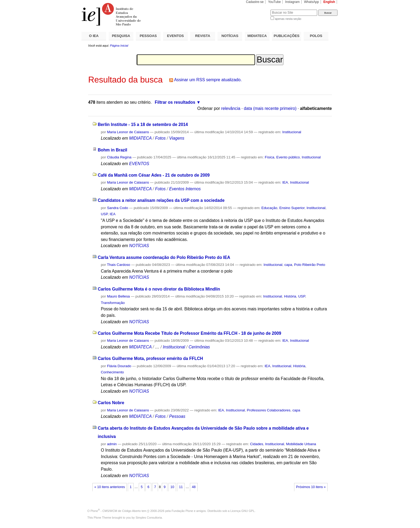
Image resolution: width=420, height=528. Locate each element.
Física (269, 157)
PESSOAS (148, 36)
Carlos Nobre (111, 403)
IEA (285, 182)
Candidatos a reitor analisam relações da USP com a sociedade (161, 200)
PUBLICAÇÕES (287, 36)
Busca (258, 10)
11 (181, 487)
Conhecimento (112, 372)
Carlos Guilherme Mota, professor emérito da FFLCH (150, 358)
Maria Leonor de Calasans (128, 132)
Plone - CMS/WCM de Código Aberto (116, 511)
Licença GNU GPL (242, 511)
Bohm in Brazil (112, 150)
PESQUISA (121, 36)
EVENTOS (176, 36)
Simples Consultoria (149, 518)
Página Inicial (119, 46)
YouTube (275, 2)
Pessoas (177, 416)
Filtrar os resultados (175, 102)
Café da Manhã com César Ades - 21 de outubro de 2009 (154, 175)
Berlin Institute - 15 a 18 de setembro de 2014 (143, 124)
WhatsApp (312, 2)
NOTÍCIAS (230, 36)
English (329, 2)
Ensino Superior (292, 208)
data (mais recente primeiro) (270, 108)
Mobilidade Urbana (301, 444)
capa (288, 265)
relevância (231, 108)
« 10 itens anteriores (110, 487)
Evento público (288, 157)
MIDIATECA (257, 36)
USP (104, 214)
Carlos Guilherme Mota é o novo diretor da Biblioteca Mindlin (159, 289)
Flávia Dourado (119, 366)
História (290, 296)
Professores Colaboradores (269, 410)
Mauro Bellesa (118, 296)
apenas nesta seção (288, 19)
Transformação (113, 303)
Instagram (292, 2)
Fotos (160, 138)
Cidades (256, 444)
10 (172, 487)
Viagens (177, 138)
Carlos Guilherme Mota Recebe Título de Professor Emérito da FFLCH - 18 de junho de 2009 (190, 333)
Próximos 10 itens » (311, 487)
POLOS (316, 36)
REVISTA (203, 36)
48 (194, 487)
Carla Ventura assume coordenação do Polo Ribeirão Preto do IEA (164, 257)
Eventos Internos (185, 189)
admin (112, 444)
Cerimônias (199, 347)
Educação (269, 208)
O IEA (94, 36)
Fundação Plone (182, 511)
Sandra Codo (117, 208)
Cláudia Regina (119, 157)
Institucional (292, 132)
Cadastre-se (255, 2)
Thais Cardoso (119, 265)
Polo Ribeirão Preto (310, 265)
